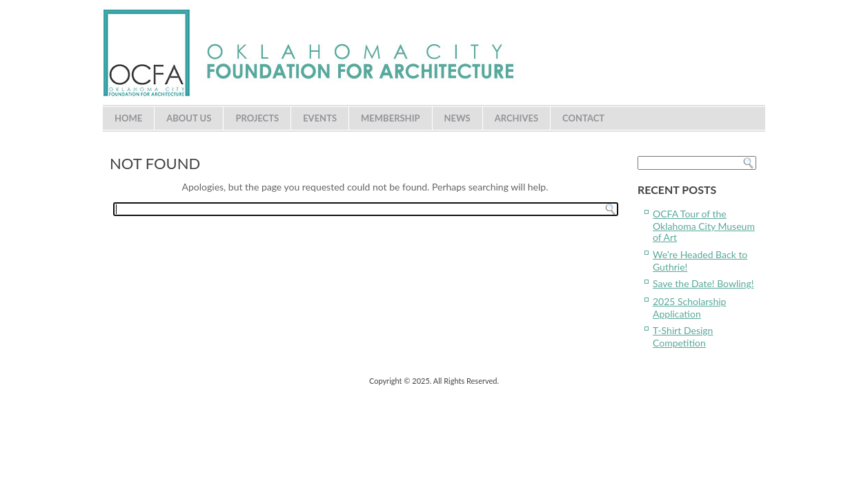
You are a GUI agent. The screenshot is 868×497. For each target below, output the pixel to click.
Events (320, 118)
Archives (516, 118)
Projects (257, 118)
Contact (583, 118)
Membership (391, 118)
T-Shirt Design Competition (683, 337)
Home (128, 118)
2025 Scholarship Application (689, 308)
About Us (189, 118)
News (457, 118)
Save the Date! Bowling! (703, 283)
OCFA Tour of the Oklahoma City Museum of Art (704, 225)
